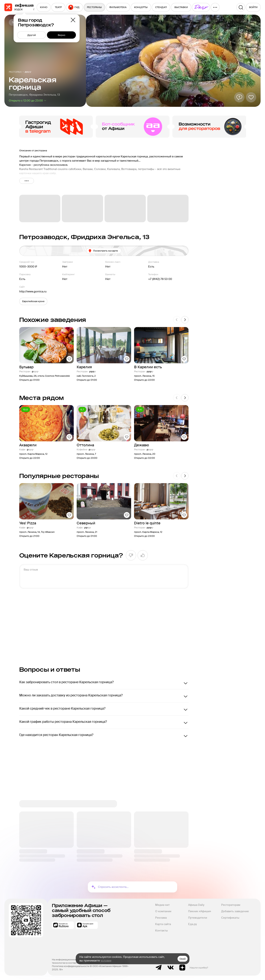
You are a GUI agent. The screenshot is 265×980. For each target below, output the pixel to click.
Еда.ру (192, 924)
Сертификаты (230, 918)
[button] (33, 301)
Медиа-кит (162, 905)
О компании (163, 911)
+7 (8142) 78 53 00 (160, 279)
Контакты (161, 931)
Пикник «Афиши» (200, 911)
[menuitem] (44, 7)
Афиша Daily (196, 905)
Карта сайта (163, 924)
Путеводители (198, 918)
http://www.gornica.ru (33, 291)
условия (106, 961)
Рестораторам (231, 905)
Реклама (161, 918)
